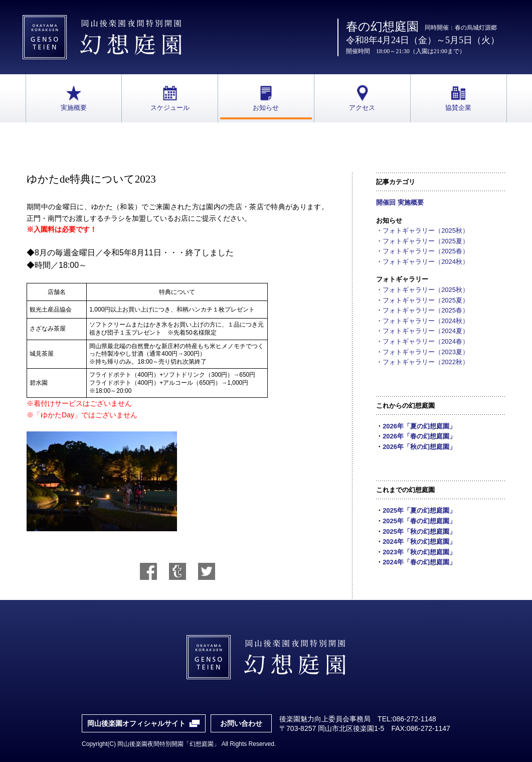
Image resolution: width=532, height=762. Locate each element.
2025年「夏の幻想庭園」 (419, 510)
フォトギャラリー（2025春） (426, 251)
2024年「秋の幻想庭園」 (419, 542)
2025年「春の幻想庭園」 (419, 521)
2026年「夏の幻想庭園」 (419, 426)
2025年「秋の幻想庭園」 (419, 531)
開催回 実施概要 (400, 202)
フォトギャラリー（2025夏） (426, 241)
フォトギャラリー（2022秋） (426, 362)
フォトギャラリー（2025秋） (426, 231)
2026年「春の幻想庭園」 (419, 436)
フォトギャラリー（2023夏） (426, 352)
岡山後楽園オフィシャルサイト (136, 723)
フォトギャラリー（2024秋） (426, 262)
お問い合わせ (241, 723)
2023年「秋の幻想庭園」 (419, 552)
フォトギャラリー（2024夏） (426, 331)
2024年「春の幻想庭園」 (419, 562)
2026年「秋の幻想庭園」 (419, 447)
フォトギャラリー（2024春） (426, 341)
